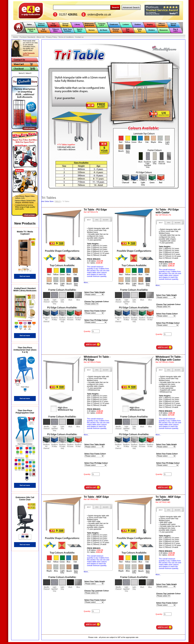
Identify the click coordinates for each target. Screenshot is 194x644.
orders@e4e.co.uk (99, 15)
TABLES (58, 201)
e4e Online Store (48, 201)
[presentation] (89, 220)
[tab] (89, 220)
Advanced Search (131, 7)
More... (87, 282)
